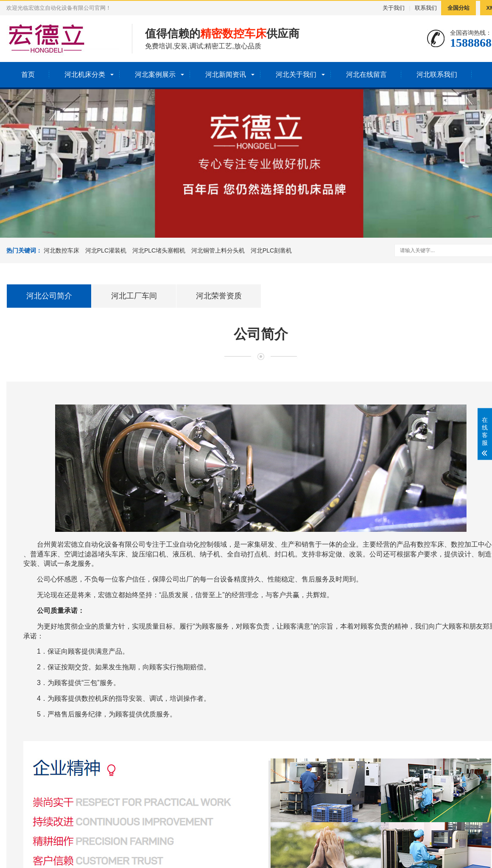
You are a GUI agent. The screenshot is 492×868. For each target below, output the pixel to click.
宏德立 (74, 544)
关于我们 (394, 8)
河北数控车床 (61, 250)
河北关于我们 (296, 74)
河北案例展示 (155, 74)
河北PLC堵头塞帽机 (159, 250)
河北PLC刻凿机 (271, 250)
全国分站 (458, 8)
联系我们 (426, 8)
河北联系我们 (437, 74)
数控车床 (430, 544)
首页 (28, 74)
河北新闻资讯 (226, 74)
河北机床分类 (85, 74)
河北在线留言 (366, 74)
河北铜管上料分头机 (218, 250)
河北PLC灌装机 (106, 250)
